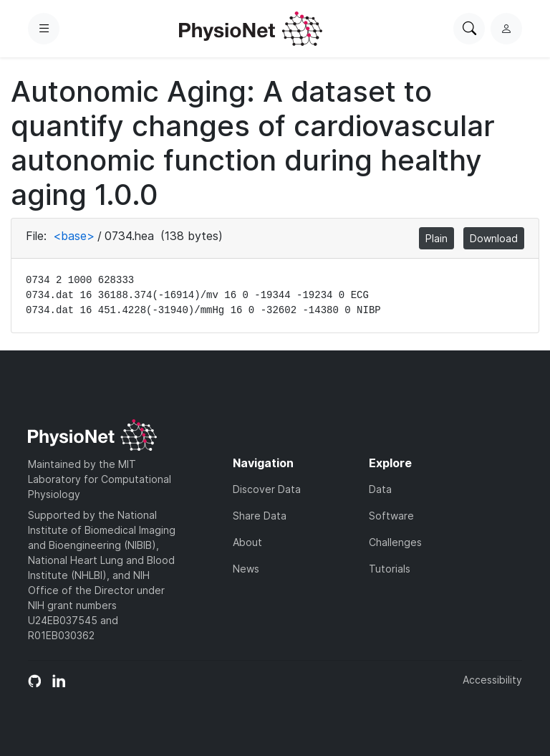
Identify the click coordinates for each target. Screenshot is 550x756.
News (246, 569)
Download (494, 238)
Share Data (260, 516)
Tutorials (390, 569)
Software (391, 516)
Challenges (395, 542)
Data (380, 489)
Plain (436, 238)
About (247, 542)
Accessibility (492, 680)
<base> (74, 236)
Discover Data (267, 489)
